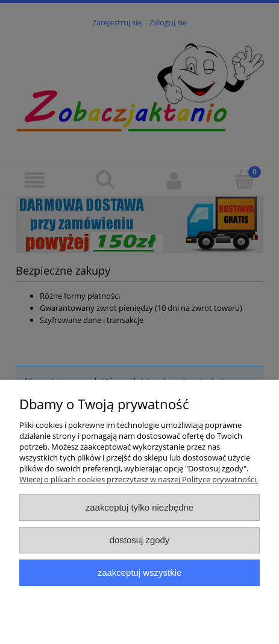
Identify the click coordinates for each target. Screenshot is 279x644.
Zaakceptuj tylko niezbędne (139, 507)
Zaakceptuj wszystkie (139, 572)
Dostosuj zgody (140, 540)
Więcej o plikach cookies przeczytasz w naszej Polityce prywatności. (139, 479)
